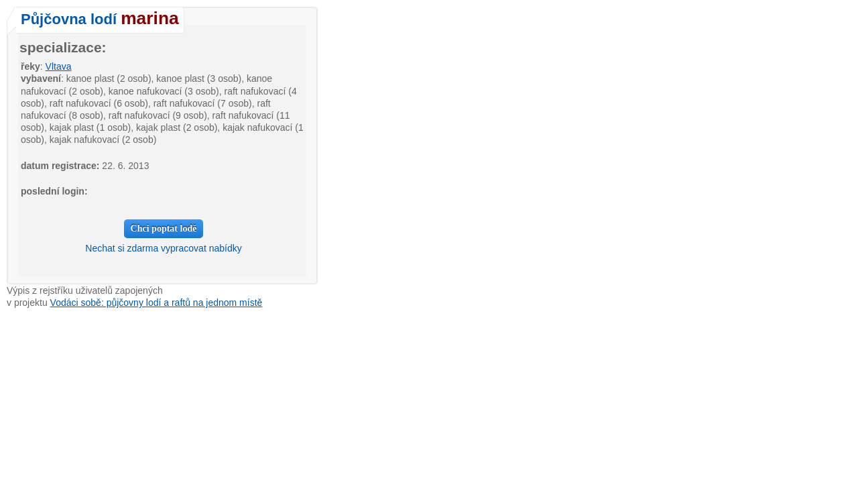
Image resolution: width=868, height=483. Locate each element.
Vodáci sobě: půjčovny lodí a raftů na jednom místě (157, 303)
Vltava (59, 66)
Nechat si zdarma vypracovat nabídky (163, 248)
